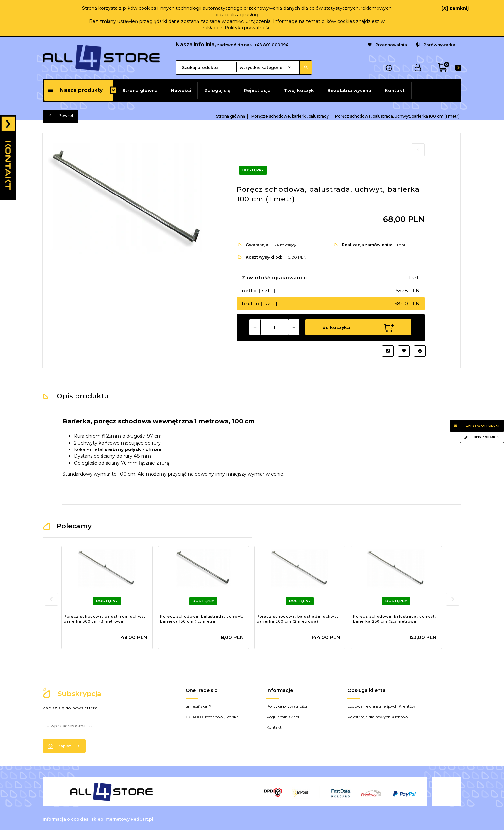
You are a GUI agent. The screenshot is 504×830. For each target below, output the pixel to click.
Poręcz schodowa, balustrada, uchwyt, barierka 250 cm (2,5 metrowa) (395, 618)
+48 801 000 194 (271, 45)
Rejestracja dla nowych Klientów (378, 716)
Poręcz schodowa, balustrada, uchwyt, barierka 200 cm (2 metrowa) (298, 618)
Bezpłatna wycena (349, 90)
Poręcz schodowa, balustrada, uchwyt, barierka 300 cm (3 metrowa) (105, 618)
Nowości (181, 90)
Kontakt (395, 90)
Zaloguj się (217, 90)
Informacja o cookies (66, 818)
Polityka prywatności (248, 28)
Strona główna (140, 90)
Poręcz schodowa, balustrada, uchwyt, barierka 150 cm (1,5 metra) (202, 618)
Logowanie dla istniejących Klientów (381, 705)
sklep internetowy (111, 818)
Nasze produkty (75, 90)
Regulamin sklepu (284, 716)
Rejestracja (257, 90)
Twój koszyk (299, 90)
